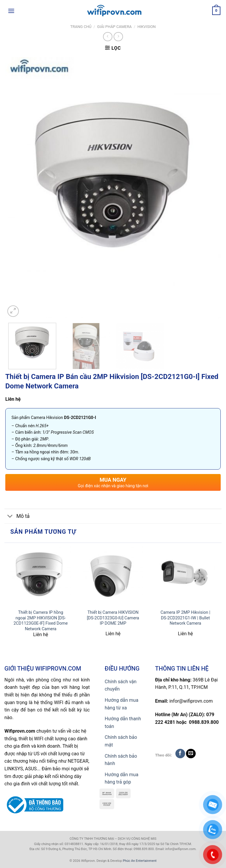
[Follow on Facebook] (180, 754)
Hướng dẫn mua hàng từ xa (122, 704)
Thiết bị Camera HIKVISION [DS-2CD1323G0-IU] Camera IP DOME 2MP (113, 618)
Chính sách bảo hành (121, 760)
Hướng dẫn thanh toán (123, 722)
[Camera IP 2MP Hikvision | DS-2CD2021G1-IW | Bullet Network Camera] (185, 576)
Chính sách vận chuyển (121, 685)
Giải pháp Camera (114, 27)
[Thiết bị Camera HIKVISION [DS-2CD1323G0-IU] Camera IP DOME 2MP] (113, 576)
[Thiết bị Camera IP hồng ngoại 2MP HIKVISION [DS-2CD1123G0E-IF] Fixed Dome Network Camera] (41, 576)
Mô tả (17, 517)
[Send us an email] (191, 754)
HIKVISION (147, 27)
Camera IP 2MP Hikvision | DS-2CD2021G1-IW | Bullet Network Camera (186, 618)
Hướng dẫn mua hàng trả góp (122, 778)
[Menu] (11, 11)
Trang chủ (81, 27)
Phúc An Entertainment (140, 861)
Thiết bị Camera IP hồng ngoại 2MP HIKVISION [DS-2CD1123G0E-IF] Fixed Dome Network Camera (41, 621)
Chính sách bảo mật (121, 741)
